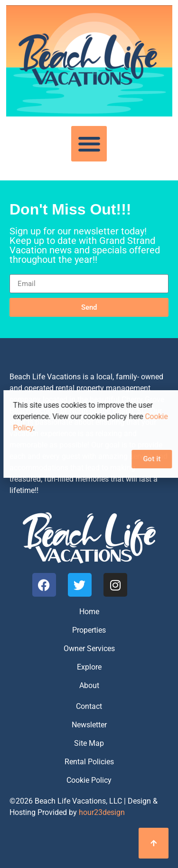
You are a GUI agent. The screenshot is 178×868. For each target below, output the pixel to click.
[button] (89, 144)
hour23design (102, 812)
